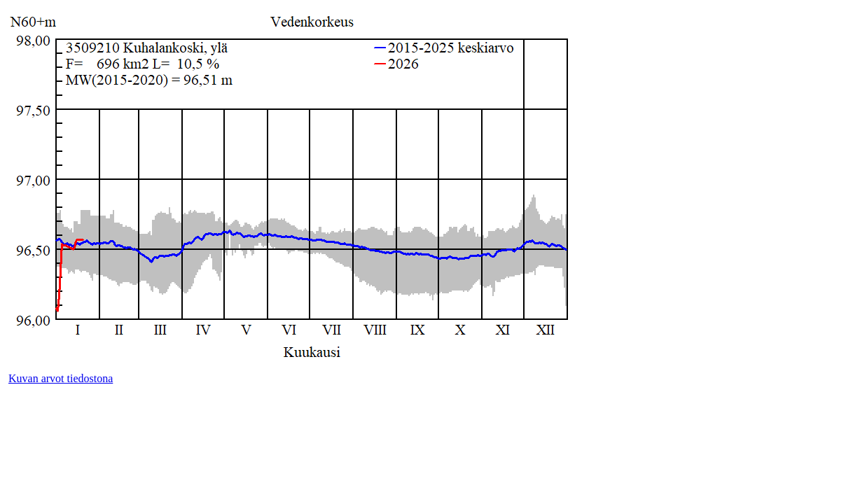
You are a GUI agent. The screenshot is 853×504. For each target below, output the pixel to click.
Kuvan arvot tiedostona (61, 378)
